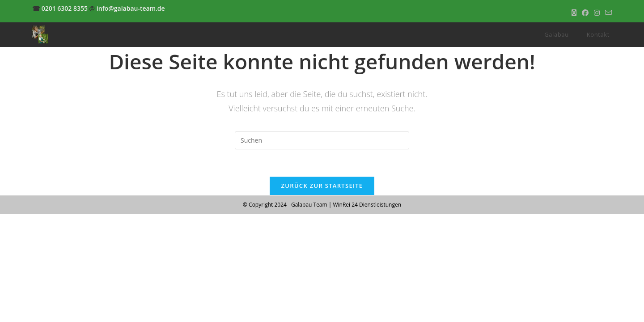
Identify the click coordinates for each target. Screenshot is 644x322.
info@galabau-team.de (131, 8)
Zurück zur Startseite (322, 186)
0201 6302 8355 (65, 8)
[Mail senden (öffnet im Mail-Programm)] (607, 13)
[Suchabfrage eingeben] (322, 140)
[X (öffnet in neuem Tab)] (574, 13)
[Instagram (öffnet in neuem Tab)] (597, 13)
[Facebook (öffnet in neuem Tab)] (585, 13)
